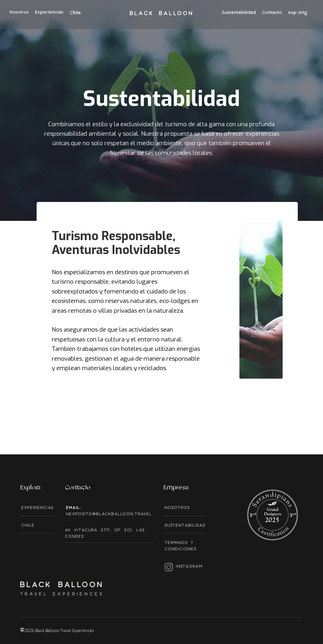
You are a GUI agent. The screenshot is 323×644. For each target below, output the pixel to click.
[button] (298, 16)
